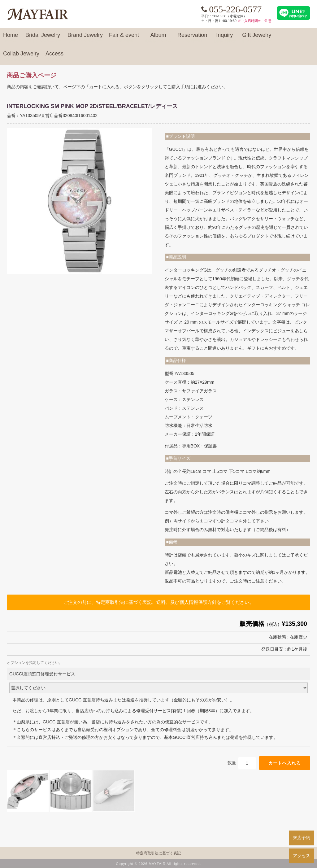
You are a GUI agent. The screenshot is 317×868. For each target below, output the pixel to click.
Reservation (192, 38)
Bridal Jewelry (43, 38)
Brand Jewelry (85, 38)
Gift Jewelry (257, 38)
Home (11, 38)
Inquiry (224, 38)
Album (158, 38)
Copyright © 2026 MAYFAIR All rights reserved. (159, 864)
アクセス (302, 856)
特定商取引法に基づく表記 (158, 853)
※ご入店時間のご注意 (254, 21)
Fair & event (124, 38)
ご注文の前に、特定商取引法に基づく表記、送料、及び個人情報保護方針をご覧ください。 (159, 602)
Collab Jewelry (21, 56)
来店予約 (302, 838)
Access (54, 56)
